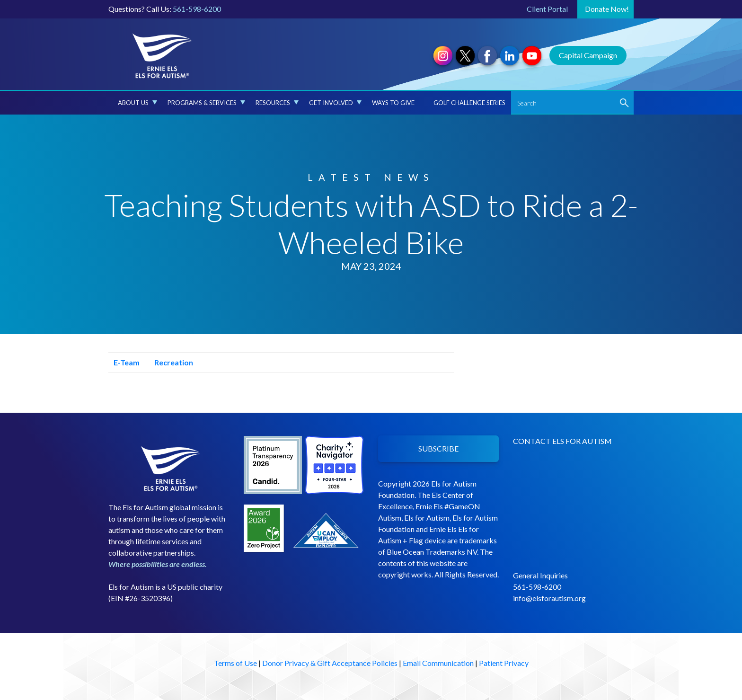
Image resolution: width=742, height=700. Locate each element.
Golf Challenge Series (469, 103)
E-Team (124, 362)
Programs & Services (206, 103)
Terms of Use (235, 663)
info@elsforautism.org (549, 598)
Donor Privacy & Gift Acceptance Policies (330, 663)
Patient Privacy (504, 663)
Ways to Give (393, 103)
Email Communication (438, 663)
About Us (137, 103)
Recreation (171, 362)
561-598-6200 (197, 9)
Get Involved (335, 103)
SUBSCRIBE (438, 448)
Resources (277, 103)
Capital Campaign (588, 55)
